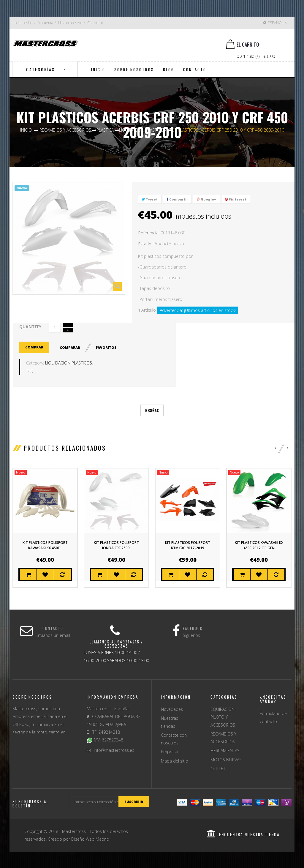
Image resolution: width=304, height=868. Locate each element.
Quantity (30, 327)
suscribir (134, 801)
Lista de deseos (70, 23)
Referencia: (149, 233)
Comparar (95, 23)
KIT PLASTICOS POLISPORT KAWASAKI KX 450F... (45, 545)
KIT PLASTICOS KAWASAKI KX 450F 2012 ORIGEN (259, 545)
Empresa (170, 751)
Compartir (177, 199)
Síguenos (191, 635)
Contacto (53, 628)
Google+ (206, 199)
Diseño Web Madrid (90, 838)
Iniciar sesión (23, 23)
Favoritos (107, 347)
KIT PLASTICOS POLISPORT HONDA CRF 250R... (116, 545)
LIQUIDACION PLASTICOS (69, 362)
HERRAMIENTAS (225, 750)
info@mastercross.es (114, 750)
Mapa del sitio (175, 760)
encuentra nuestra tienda (243, 834)
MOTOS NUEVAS (226, 759)
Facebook (193, 628)
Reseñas (152, 410)
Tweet (150, 199)
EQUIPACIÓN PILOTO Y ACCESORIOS (223, 717)
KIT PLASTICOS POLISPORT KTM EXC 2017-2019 (188, 545)
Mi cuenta (45, 23)
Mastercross (74, 831)
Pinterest (236, 199)
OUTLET (218, 768)
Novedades (172, 709)
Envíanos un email (53, 635)
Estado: (145, 244)
